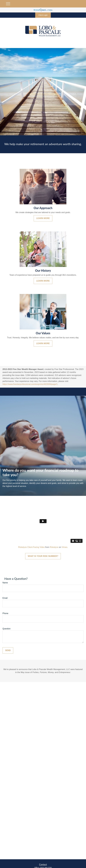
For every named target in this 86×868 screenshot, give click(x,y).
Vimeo (64, 547)
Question (6, 629)
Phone (5, 613)
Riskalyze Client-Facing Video (31, 547)
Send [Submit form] (8, 650)
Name (5, 583)
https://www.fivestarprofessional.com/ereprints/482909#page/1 (30, 384)
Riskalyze (54, 547)
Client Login (43, 15)
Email (5, 598)
